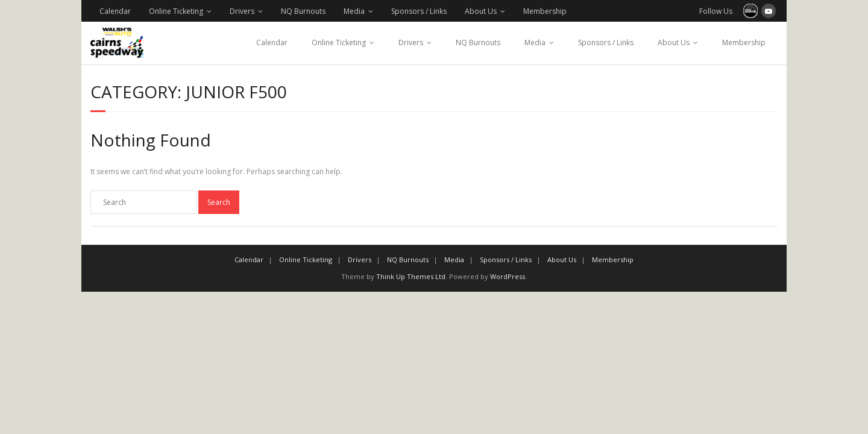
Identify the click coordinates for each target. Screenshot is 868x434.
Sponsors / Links (419, 11)
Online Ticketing (176, 11)
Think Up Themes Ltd (411, 276)
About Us (481, 11)
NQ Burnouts (303, 11)
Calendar (115, 11)
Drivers (242, 11)
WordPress (508, 276)
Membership (545, 11)
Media (354, 11)
